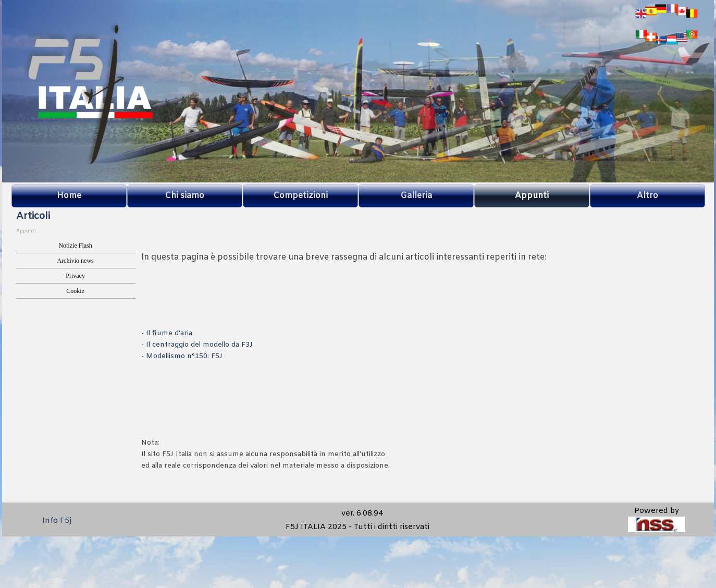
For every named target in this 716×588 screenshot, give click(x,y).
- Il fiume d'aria (167, 333)
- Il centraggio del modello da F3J (197, 345)
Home (69, 196)
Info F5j (57, 521)
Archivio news (75, 261)
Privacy (75, 276)
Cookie (75, 291)
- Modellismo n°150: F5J (182, 356)
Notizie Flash (75, 246)
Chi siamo (184, 196)
